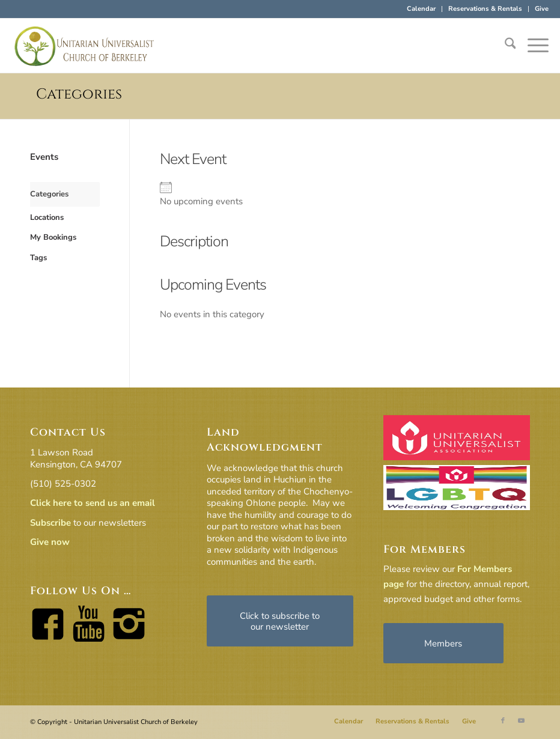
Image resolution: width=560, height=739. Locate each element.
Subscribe (50, 523)
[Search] (504, 46)
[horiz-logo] (85, 46)
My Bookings (53, 237)
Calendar (421, 9)
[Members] (443, 643)
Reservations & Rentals (485, 9)
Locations (47, 217)
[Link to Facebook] (503, 721)
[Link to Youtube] (521, 721)
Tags (38, 258)
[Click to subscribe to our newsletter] (280, 621)
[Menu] (532, 46)
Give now (50, 542)
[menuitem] (422, 9)
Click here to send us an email (93, 503)
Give (542, 9)
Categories (79, 94)
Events (44, 157)
